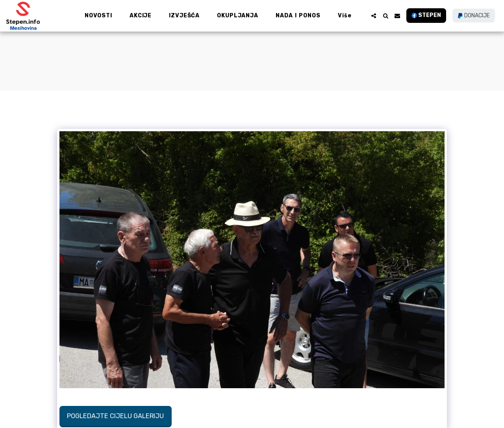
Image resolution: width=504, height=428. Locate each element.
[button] (374, 16)
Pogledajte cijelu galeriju (115, 416)
